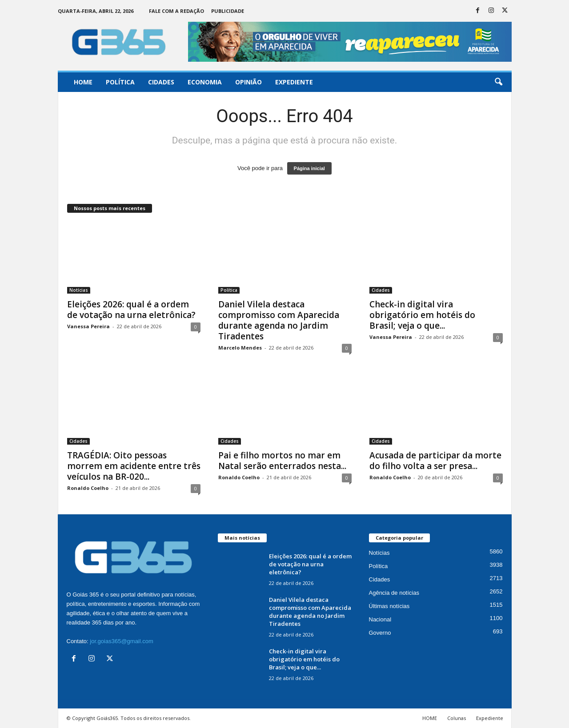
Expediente (294, 82)
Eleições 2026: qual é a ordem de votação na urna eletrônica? (131, 310)
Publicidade (228, 11)
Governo (380, 633)
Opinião (248, 82)
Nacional (380, 619)
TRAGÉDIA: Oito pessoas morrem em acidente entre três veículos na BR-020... (134, 466)
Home (83, 82)
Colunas (457, 718)
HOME (430, 718)
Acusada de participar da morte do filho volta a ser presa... (435, 461)
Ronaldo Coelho (88, 488)
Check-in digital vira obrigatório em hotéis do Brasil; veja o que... (422, 315)
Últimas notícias (389, 606)
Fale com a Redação (176, 11)
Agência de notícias (394, 593)
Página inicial (309, 168)
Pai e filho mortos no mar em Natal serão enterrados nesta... (282, 461)
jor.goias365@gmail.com (122, 641)
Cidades (161, 82)
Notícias (79, 290)
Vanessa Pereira (88, 326)
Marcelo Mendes (240, 348)
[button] (498, 82)
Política (120, 82)
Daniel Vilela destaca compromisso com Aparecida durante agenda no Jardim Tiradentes (279, 320)
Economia (205, 82)
